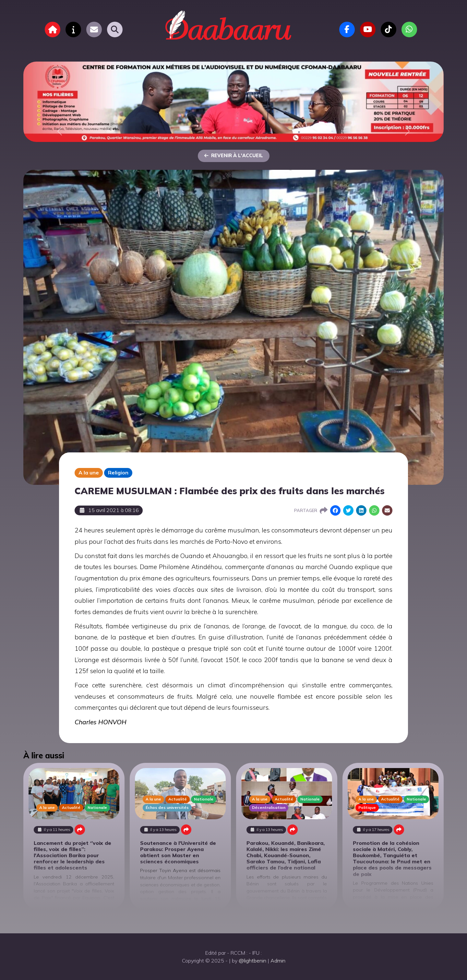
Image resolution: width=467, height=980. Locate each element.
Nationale (97, 807)
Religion (118, 472)
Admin (278, 961)
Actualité (71, 807)
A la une (89, 472)
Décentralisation (269, 807)
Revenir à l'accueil (234, 156)
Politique (367, 807)
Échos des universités (167, 807)
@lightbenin (252, 961)
